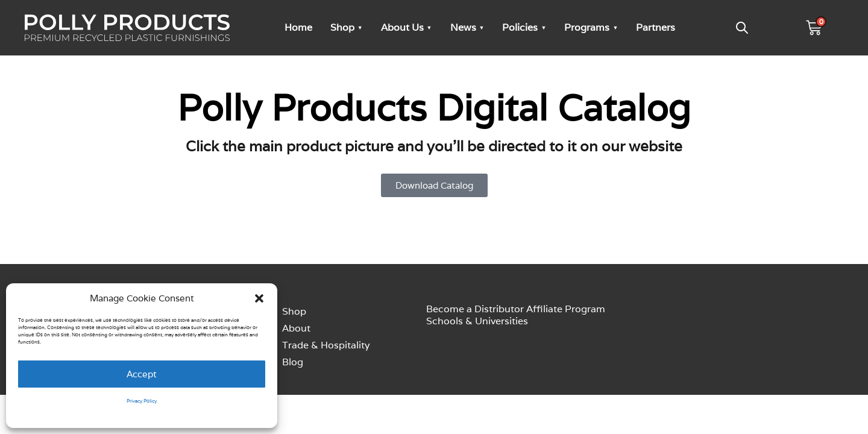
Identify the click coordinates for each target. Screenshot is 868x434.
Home (298, 27)
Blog (293, 362)
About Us (402, 27)
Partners (656, 27)
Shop (342, 27)
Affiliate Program (566, 309)
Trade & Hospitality (326, 345)
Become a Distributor (475, 309)
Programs (587, 27)
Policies (520, 27)
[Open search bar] (742, 28)
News (463, 27)
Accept (142, 374)
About (296, 328)
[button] (259, 298)
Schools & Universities (477, 321)
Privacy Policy (142, 401)
